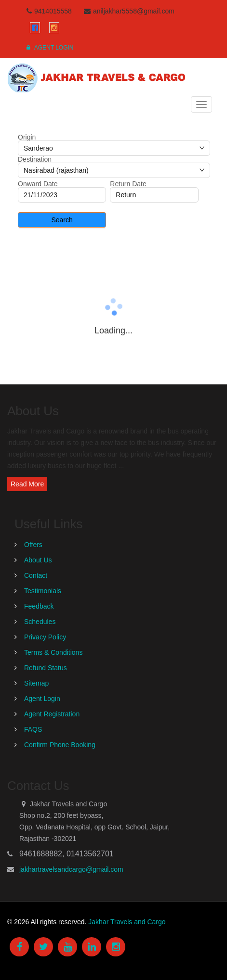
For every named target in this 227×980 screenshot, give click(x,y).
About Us (38, 560)
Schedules (40, 622)
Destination (35, 159)
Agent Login (50, 48)
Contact (36, 575)
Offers (33, 545)
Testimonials (43, 591)
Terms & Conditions (53, 652)
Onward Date (38, 184)
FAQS (33, 729)
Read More (27, 484)
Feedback (39, 606)
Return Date (128, 184)
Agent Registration (52, 714)
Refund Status (46, 668)
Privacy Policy (45, 637)
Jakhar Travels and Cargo (127, 922)
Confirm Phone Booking (60, 745)
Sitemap (36, 683)
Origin (27, 137)
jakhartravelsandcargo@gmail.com (71, 869)
